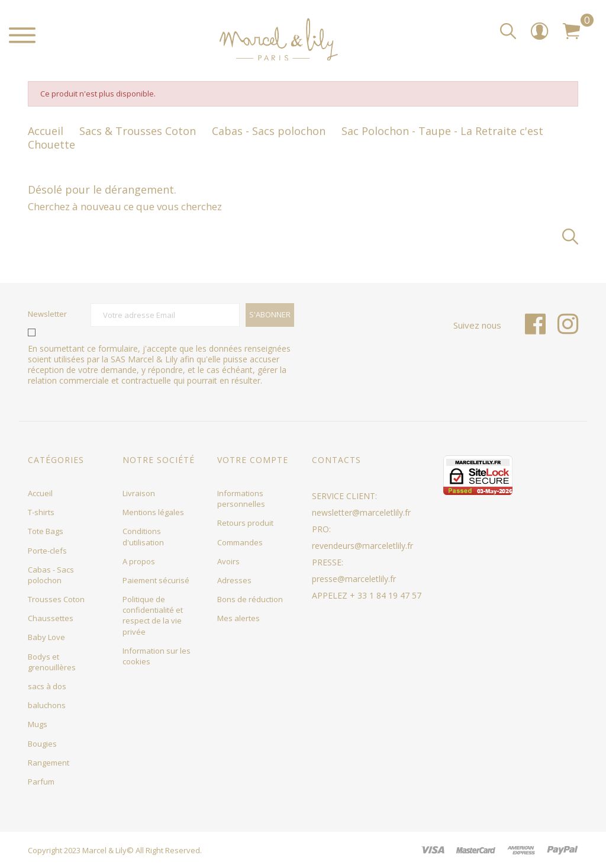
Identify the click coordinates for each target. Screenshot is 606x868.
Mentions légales (153, 512)
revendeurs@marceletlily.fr (362, 546)
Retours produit (245, 523)
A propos (139, 561)
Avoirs (228, 561)
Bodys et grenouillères (52, 662)
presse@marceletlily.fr (354, 579)
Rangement (49, 763)
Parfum (41, 782)
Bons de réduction (250, 599)
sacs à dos (47, 686)
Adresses (234, 580)
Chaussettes (51, 618)
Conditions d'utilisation (143, 536)
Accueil (40, 493)
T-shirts (41, 512)
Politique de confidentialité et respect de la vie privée (153, 615)
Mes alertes (238, 618)
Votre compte (253, 460)
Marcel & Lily (104, 850)
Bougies (42, 744)
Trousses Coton (56, 599)
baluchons (47, 705)
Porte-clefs (47, 551)
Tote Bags (46, 531)
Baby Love (46, 637)
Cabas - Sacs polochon (51, 575)
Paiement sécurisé (156, 580)
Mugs (38, 724)
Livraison (139, 493)
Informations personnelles (241, 499)
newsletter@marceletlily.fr (361, 512)
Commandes (240, 542)
